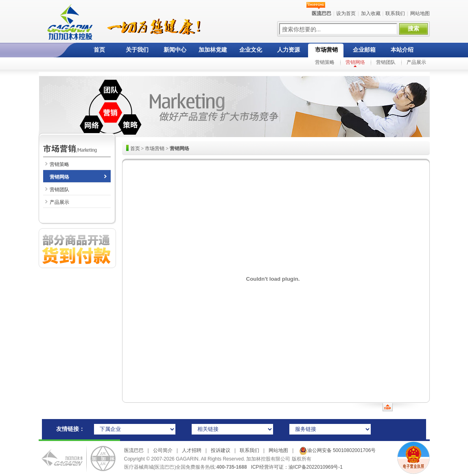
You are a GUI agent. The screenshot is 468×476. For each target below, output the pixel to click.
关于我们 (137, 50)
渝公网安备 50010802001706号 (337, 450)
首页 (99, 50)
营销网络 (355, 62)
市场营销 (326, 50)
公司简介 (163, 450)
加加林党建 (213, 50)
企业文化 (251, 50)
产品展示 (416, 62)
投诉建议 (221, 450)
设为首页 (346, 13)
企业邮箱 (364, 50)
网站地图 (420, 13)
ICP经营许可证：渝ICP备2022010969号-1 (297, 467)
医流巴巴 (134, 450)
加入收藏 (371, 13)
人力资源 (289, 50)
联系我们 (395, 13)
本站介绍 (402, 50)
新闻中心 (175, 50)
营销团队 (386, 62)
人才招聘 (192, 450)
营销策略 (325, 62)
